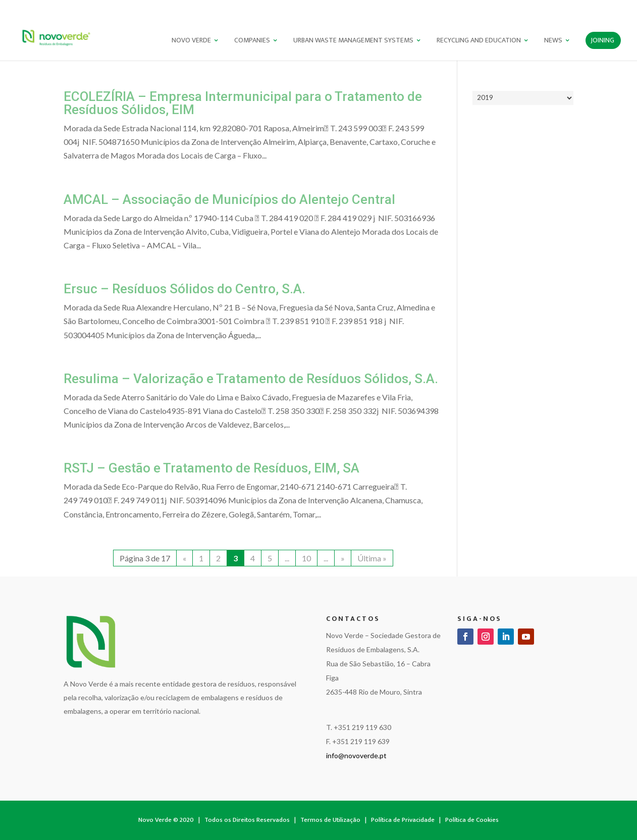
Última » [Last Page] (372, 558)
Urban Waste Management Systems (353, 41)
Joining (602, 41)
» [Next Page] (343, 558)
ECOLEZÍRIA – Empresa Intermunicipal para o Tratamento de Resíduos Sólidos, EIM (243, 103)
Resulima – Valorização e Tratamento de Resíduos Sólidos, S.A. (251, 379)
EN (602, 8)
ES (618, 8)
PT (585, 8)
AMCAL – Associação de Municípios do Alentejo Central (229, 199)
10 (306, 558)
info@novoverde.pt (356, 755)
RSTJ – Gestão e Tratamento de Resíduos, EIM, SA (211, 468)
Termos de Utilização (330, 820)
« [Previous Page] (184, 558)
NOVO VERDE (191, 41)
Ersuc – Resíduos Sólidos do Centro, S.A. (184, 289)
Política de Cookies (472, 820)
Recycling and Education (479, 41)
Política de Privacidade (403, 820)
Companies (252, 41)
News (553, 41)
